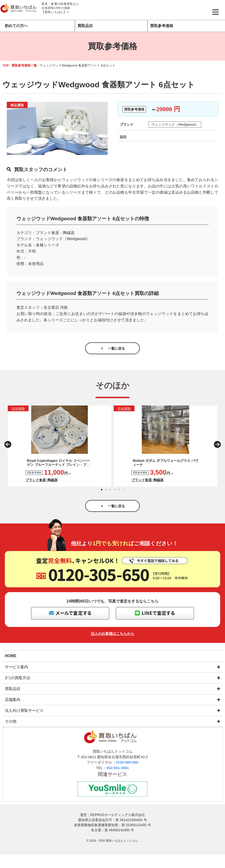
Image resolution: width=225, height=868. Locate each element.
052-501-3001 (118, 773)
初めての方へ (16, 26)
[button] (8, 447)
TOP (6, 65)
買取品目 (85, 26)
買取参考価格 (162, 26)
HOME (11, 661)
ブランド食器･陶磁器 (41, 483)
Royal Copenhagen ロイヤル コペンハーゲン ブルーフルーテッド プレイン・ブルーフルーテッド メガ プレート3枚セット (58, 467)
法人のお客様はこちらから (112, 639)
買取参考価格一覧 (24, 65)
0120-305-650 (127, 768)
